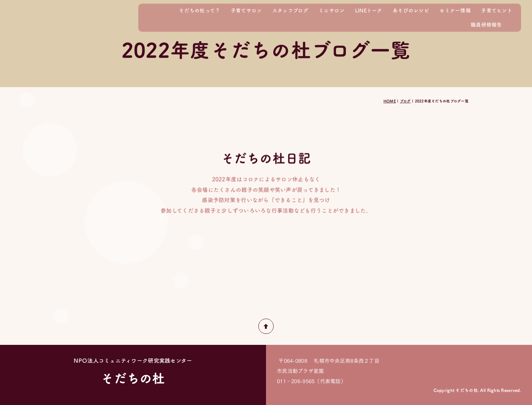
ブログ (405, 101)
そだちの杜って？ (199, 10)
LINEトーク (369, 10)
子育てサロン (246, 10)
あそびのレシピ (411, 10)
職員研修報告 (486, 25)
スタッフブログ (290, 10)
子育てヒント (497, 10)
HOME (390, 101)
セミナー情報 (455, 10)
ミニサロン (331, 10)
